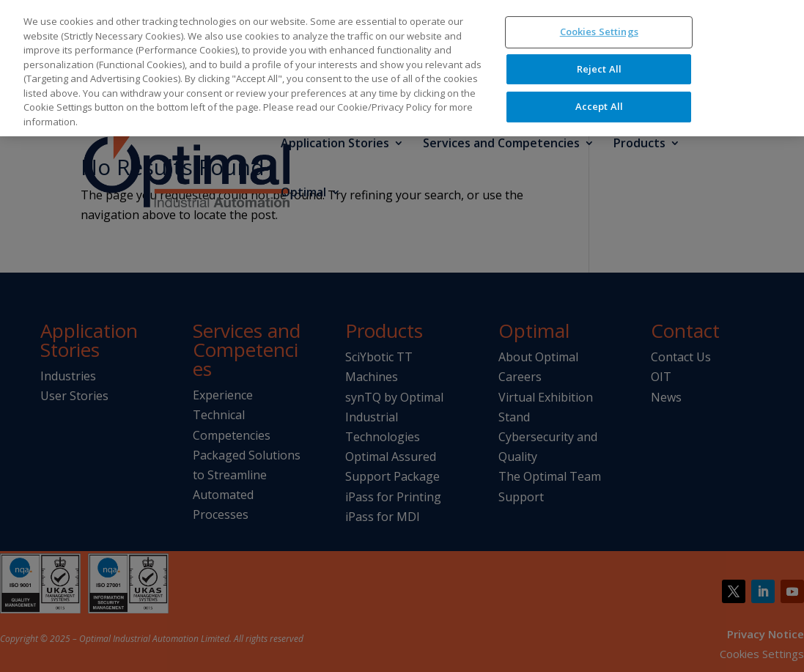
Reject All (599, 47)
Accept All (599, 85)
